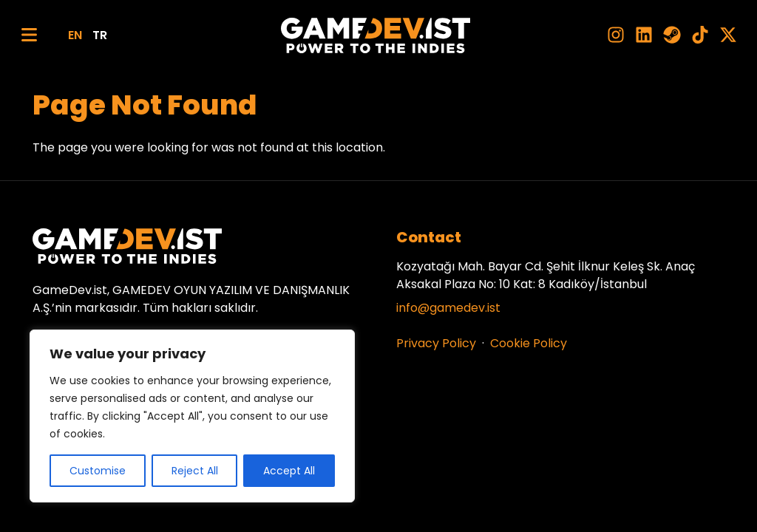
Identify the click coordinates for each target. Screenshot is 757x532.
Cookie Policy (529, 343)
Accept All (289, 471)
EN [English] (75, 35)
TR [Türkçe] (100, 35)
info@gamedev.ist (448, 308)
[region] (192, 416)
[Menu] (29, 35)
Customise (98, 471)
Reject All (195, 471)
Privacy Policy (436, 343)
